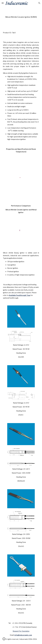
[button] (3, 3)
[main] (21, 17)
